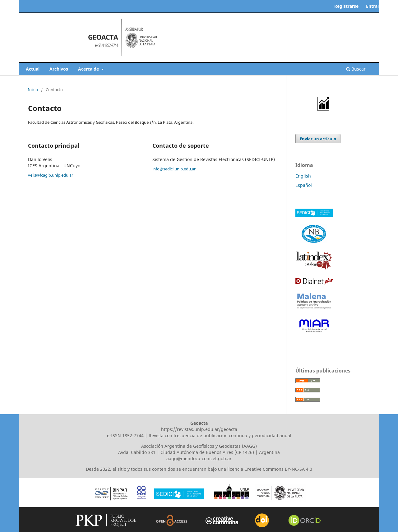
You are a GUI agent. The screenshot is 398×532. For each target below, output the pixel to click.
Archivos (59, 69)
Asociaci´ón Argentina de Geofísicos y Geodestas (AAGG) (199, 446)
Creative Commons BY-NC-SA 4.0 (278, 469)
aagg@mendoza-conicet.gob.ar (199, 458)
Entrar (373, 6)
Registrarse (346, 6)
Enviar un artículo (318, 139)
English (303, 176)
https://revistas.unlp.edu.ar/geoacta (199, 429)
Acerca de (89, 69)
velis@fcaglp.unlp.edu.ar (51, 175)
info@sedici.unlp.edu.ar (174, 169)
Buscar (356, 69)
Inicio (33, 90)
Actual (33, 69)
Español (304, 185)
